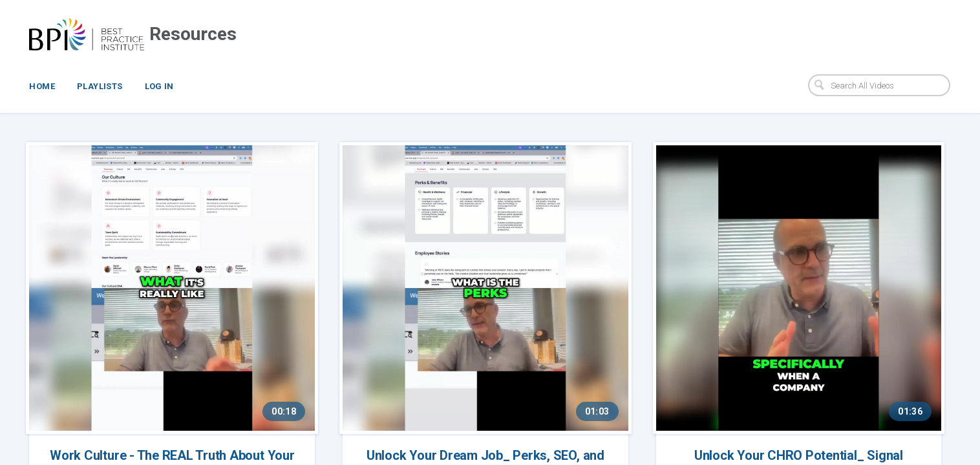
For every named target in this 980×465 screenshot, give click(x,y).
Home (42, 86)
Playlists (100, 86)
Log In (159, 86)
